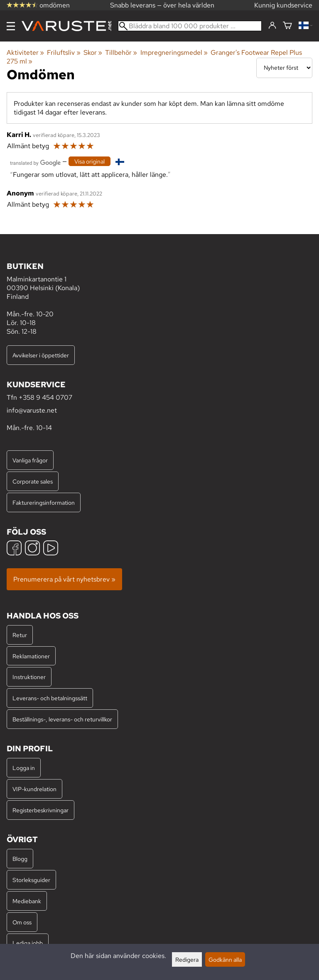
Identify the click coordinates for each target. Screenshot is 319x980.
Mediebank (27, 901)
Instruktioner (29, 677)
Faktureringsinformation (44, 502)
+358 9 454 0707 (45, 397)
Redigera (187, 959)
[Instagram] (32, 549)
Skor (93, 53)
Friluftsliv (64, 53)
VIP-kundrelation (34, 789)
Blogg (20, 859)
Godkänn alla (225, 959)
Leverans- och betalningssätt (50, 698)
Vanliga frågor (30, 460)
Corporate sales (33, 481)
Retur (20, 635)
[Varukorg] (287, 26)
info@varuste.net (32, 410)
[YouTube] (51, 549)
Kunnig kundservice (283, 5)
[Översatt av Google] (35, 162)
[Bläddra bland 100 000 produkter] (190, 26)
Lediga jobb (28, 943)
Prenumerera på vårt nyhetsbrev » (64, 579)
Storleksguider (31, 880)
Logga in (24, 768)
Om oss (22, 922)
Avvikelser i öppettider (41, 355)
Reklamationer (31, 656)
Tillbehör (121, 53)
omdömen (38, 5)
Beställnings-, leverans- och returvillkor (62, 719)
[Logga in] (272, 26)
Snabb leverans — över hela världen (162, 5)
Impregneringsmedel (174, 53)
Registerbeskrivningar (40, 810)
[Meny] (11, 26)
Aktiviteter (25, 53)
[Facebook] (14, 549)
